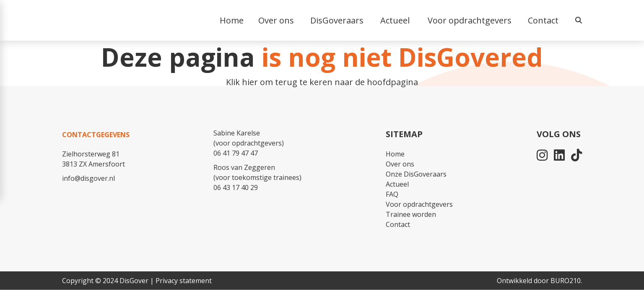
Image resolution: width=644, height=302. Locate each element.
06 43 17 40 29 (236, 187)
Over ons (400, 164)
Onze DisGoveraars (416, 174)
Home (395, 154)
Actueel (397, 184)
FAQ (392, 194)
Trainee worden (411, 214)
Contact (543, 20)
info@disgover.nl (88, 178)
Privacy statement (184, 281)
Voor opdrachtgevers (419, 204)
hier (250, 82)
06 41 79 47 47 (236, 153)
